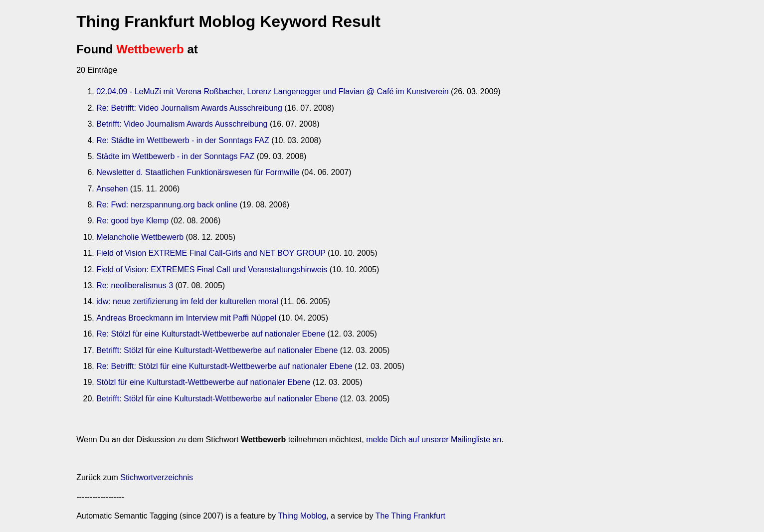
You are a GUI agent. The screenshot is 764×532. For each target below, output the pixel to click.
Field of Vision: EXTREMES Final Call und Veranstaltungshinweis (212, 269)
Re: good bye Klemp (132, 221)
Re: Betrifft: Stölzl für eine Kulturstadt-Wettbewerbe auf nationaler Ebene (224, 366)
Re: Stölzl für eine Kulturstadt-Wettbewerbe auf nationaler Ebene (211, 334)
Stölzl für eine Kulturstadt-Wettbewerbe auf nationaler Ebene (203, 382)
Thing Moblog (302, 516)
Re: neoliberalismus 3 (135, 285)
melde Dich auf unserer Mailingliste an (434, 440)
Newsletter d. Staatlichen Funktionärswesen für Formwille (198, 172)
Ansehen (112, 189)
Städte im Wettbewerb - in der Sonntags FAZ (175, 156)
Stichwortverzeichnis (157, 477)
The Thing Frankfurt (410, 516)
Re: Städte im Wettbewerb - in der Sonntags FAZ (183, 140)
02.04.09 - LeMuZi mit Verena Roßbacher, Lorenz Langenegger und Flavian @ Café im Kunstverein (272, 91)
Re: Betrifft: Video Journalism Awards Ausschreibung (189, 108)
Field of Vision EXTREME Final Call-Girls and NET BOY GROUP (211, 253)
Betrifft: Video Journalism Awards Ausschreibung (182, 124)
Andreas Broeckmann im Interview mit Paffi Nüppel (186, 318)
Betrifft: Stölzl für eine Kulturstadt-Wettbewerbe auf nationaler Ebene (217, 350)
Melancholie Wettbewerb (140, 237)
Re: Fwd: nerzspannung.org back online (167, 205)
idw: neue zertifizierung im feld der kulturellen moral (187, 301)
